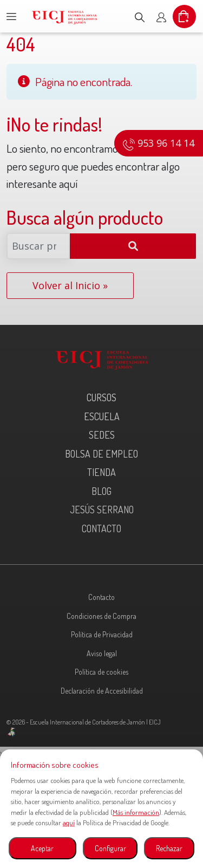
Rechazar (169, 848)
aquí (69, 823)
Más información (136, 812)
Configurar (110, 848)
